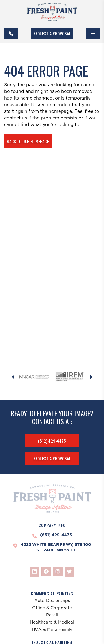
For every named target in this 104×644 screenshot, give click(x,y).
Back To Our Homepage (28, 141)
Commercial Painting (52, 593)
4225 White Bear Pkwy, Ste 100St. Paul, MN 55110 (56, 547)
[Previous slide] (13, 377)
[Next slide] (91, 377)
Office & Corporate (52, 608)
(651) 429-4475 (56, 535)
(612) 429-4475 (52, 441)
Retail (52, 615)
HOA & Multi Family (52, 629)
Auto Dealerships (52, 600)
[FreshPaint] (52, 12)
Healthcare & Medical (52, 622)
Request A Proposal (52, 33)
